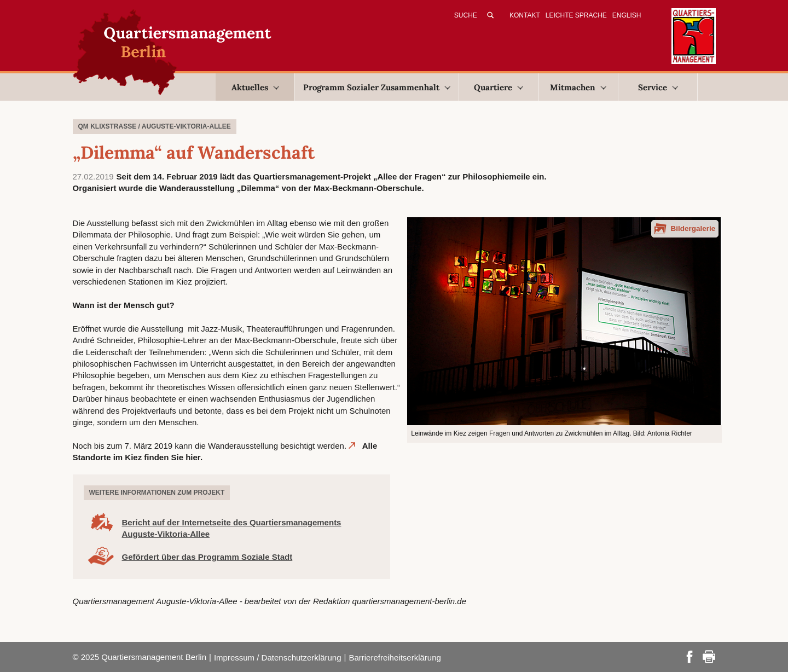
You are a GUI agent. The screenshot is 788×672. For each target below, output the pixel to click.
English (627, 15)
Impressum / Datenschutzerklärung (278, 657)
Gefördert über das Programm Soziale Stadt (207, 557)
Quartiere (499, 87)
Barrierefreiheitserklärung (395, 657)
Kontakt (525, 15)
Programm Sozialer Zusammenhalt (377, 87)
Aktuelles (255, 87)
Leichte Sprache (576, 15)
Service (658, 87)
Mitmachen (578, 87)
